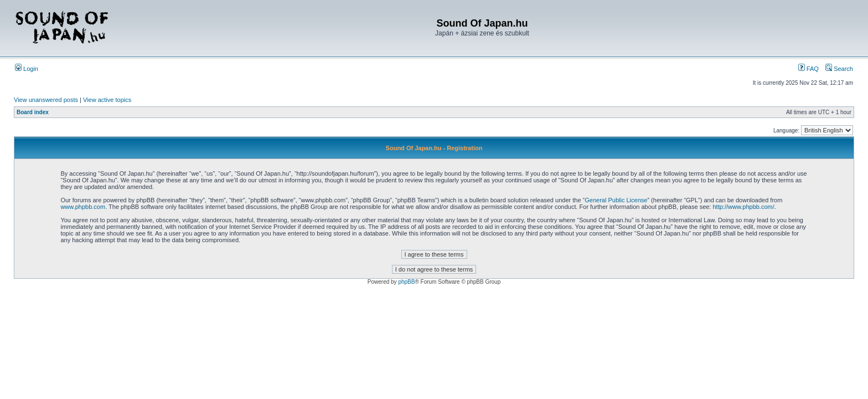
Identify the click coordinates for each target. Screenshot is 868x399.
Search (839, 69)
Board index (33, 112)
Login (27, 69)
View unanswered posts (46, 100)
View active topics (107, 100)
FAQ (808, 69)
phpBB (406, 282)
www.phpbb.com (83, 207)
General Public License (616, 200)
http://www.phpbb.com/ (743, 207)
